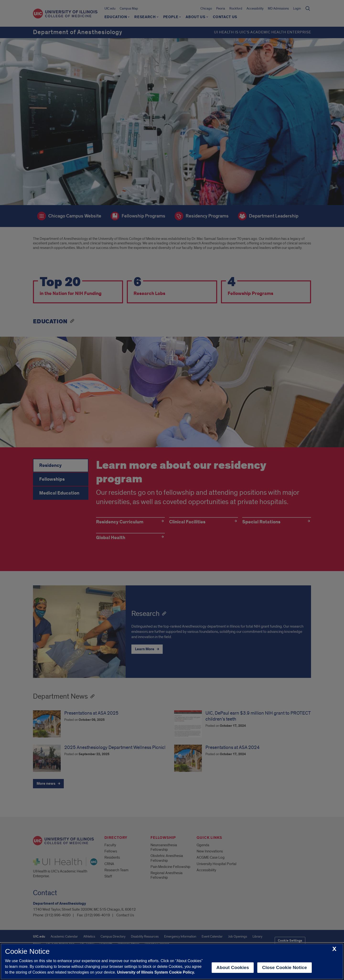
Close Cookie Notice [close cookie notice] (284, 967)
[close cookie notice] (334, 949)
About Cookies (233, 967)
